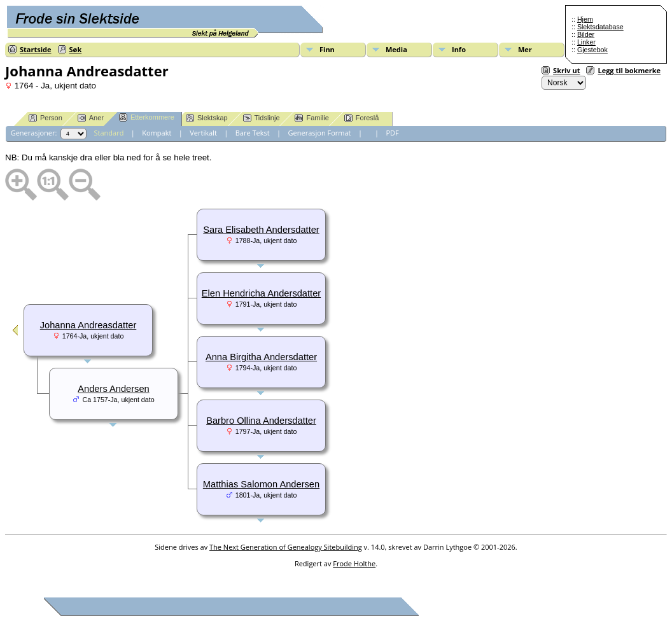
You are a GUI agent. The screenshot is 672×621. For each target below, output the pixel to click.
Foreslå (362, 118)
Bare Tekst (253, 133)
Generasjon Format (320, 133)
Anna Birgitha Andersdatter (261, 357)
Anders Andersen (113, 389)
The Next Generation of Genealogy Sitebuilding (286, 547)
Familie (311, 118)
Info (459, 49)
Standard (109, 133)
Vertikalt (203, 133)
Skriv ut (566, 70)
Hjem (585, 19)
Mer (525, 49)
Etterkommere (147, 117)
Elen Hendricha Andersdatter (261, 293)
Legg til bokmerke (629, 70)
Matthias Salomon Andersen (261, 484)
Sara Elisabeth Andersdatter (261, 230)
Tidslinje (262, 118)
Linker (586, 42)
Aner (91, 118)
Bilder (586, 34)
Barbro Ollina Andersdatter (261, 421)
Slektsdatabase (600, 27)
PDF (392, 133)
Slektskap (207, 118)
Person (45, 118)
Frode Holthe (354, 563)
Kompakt (157, 133)
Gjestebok (592, 50)
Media (396, 49)
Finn (327, 49)
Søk (76, 49)
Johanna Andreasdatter (88, 325)
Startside (36, 49)
